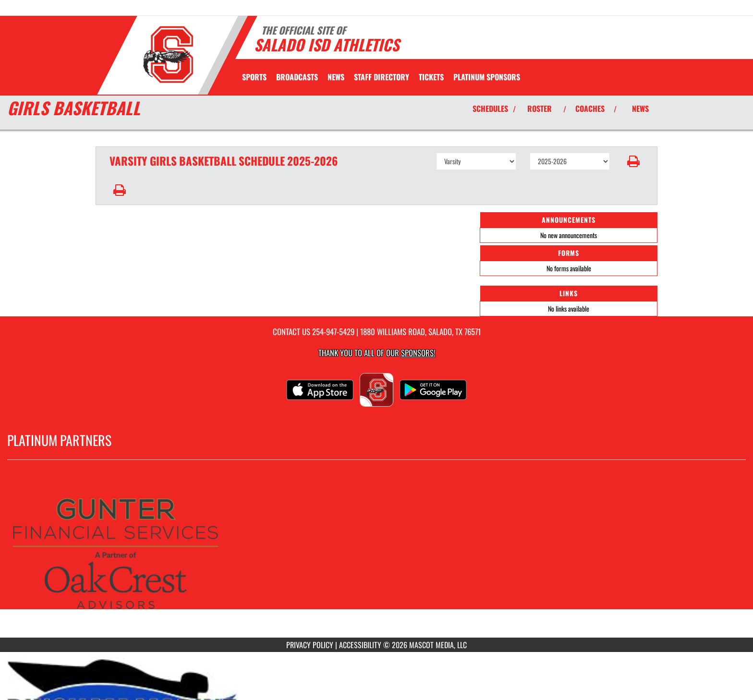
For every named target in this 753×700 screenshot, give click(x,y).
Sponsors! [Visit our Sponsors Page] (418, 353)
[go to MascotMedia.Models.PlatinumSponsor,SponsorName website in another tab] (376, 556)
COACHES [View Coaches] (590, 109)
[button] (634, 161)
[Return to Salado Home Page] (168, 54)
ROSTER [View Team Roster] (540, 109)
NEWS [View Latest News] (640, 109)
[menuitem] (297, 77)
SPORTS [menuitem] (254, 77)
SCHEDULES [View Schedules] (490, 109)
